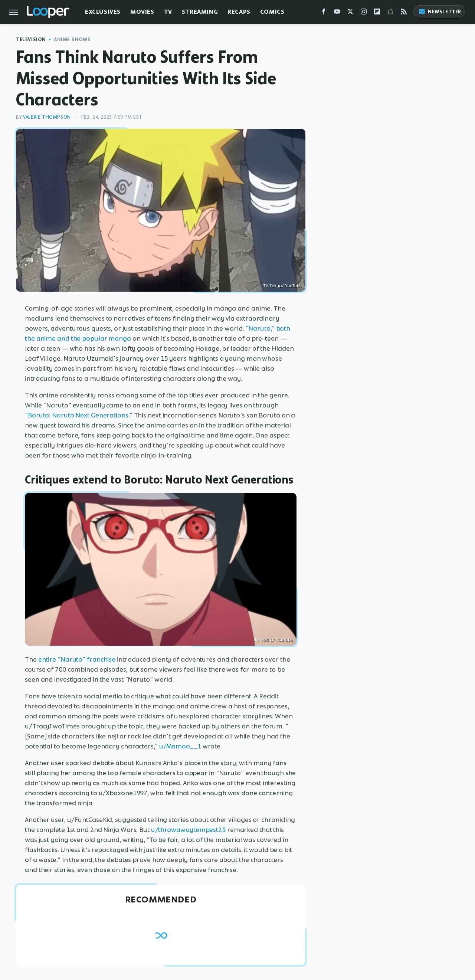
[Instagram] (364, 13)
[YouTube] (337, 13)
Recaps (239, 12)
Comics (272, 12)
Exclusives (103, 12)
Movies (142, 12)
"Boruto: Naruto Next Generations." (79, 415)
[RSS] (404, 13)
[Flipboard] (377, 13)
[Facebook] (324, 13)
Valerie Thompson (47, 117)
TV (168, 12)
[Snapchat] (390, 13)
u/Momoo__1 (180, 746)
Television (31, 40)
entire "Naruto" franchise (77, 659)
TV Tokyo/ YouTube (282, 286)
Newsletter (440, 12)
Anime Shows (72, 40)
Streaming (200, 12)
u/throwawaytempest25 (188, 830)
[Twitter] (350, 13)
